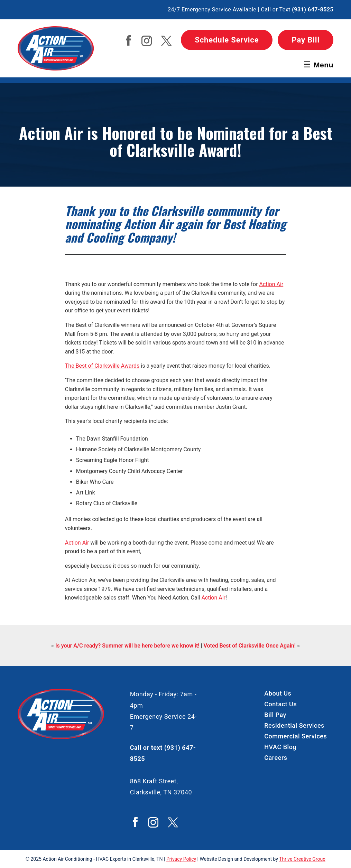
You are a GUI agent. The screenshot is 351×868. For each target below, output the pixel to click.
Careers (276, 758)
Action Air (271, 284)
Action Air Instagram (147, 41)
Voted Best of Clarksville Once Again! (250, 646)
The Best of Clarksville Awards (102, 366)
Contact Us (280, 704)
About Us (278, 693)
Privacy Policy (181, 859)
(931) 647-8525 (313, 10)
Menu (318, 64)
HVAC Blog (280, 747)
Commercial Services (295, 736)
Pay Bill (306, 40)
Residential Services (294, 725)
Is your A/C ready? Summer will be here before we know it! (127, 646)
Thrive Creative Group (302, 859)
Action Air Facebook (129, 40)
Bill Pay (275, 715)
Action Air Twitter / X (166, 41)
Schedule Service (227, 40)
